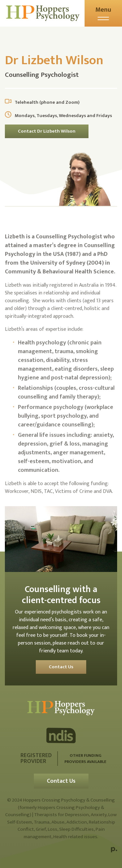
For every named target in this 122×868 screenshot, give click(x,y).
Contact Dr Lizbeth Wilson (47, 131)
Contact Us (61, 667)
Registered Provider (36, 758)
